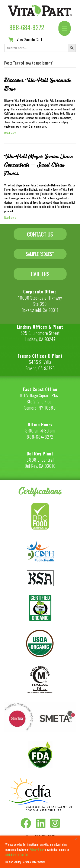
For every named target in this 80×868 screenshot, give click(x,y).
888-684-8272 (27, 27)
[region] (40, 852)
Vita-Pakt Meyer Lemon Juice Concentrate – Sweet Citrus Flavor (39, 165)
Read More (10, 133)
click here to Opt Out (17, 855)
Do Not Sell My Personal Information (25, 862)
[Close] (76, 839)
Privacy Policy (37, 849)
